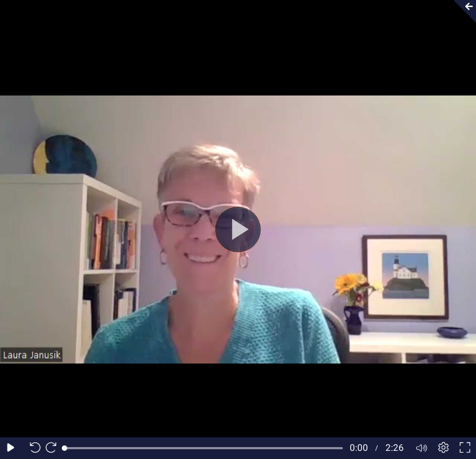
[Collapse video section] (462, 11)
